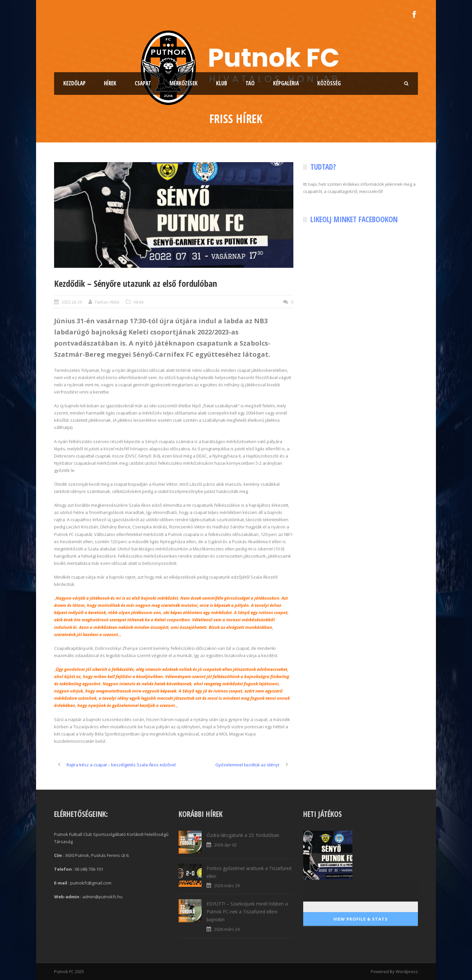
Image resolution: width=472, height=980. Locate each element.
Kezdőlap (74, 83)
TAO (250, 83)
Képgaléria (286, 83)
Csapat (143, 83)
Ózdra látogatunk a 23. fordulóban (243, 835)
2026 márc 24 (227, 929)
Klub (222, 83)
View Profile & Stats (361, 919)
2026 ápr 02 (225, 845)
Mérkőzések (184, 83)
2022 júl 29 (72, 302)
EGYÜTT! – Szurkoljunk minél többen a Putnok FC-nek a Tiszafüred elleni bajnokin (247, 912)
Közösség (329, 83)
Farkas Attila (107, 302)
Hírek (110, 83)
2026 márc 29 (227, 885)
